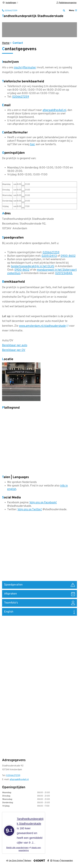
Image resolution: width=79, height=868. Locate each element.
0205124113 (49, 256)
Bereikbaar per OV (14, 350)
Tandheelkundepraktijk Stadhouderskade (33, 16)
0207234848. (64, 273)
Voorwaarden (67, 861)
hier (33, 144)
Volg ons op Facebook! (43, 503)
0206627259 (21, 97)
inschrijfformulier (25, 68)
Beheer (28, 861)
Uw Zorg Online (16, 861)
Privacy (56, 861)
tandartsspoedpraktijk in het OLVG (33, 266)
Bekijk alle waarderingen (17, 848)
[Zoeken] (64, 11)
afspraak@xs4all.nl (54, 110)
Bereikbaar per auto (15, 345)
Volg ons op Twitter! (30, 510)
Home (6, 43)
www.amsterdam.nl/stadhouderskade (44, 326)
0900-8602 (68, 256)
